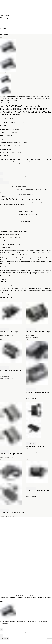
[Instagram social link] (24, 595)
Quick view (6, 326)
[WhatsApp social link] (29, 595)
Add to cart (5, 639)
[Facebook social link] (17, 595)
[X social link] (20, 595)
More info (2, 601)
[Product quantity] (26, 633)
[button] (5, 329)
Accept (8, 601)
